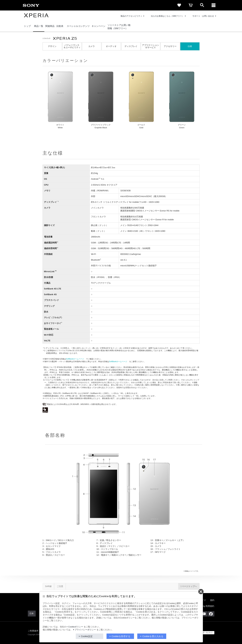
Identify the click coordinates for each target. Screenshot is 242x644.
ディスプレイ (131, 46)
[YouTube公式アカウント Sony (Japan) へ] (204, 614)
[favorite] (179, 5)
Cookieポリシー (76, 627)
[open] (202, 5)
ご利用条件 (33, 631)
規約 (212, 600)
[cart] (191, 5)
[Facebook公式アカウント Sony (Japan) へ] (211, 614)
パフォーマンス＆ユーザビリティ (72, 46)
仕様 (190, 46)
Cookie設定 (87, 636)
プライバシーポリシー (85, 630)
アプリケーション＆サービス (151, 46)
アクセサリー (170, 46)
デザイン (52, 46)
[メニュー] (214, 5)
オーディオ (111, 46)
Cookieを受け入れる (153, 636)
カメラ (92, 46)
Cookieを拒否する (121, 636)
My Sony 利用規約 (206, 606)
